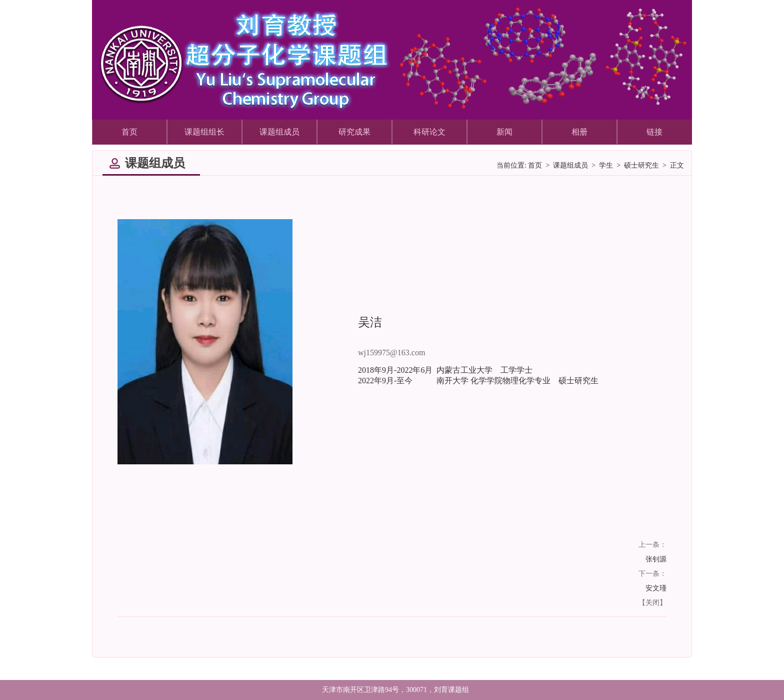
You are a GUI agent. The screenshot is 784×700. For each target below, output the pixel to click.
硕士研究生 (641, 165)
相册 (579, 132)
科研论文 (429, 132)
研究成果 (354, 132)
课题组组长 (204, 132)
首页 (129, 132)
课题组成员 (279, 132)
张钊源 (656, 559)
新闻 (504, 132)
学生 (606, 165)
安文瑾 (656, 588)
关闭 (652, 603)
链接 (654, 132)
